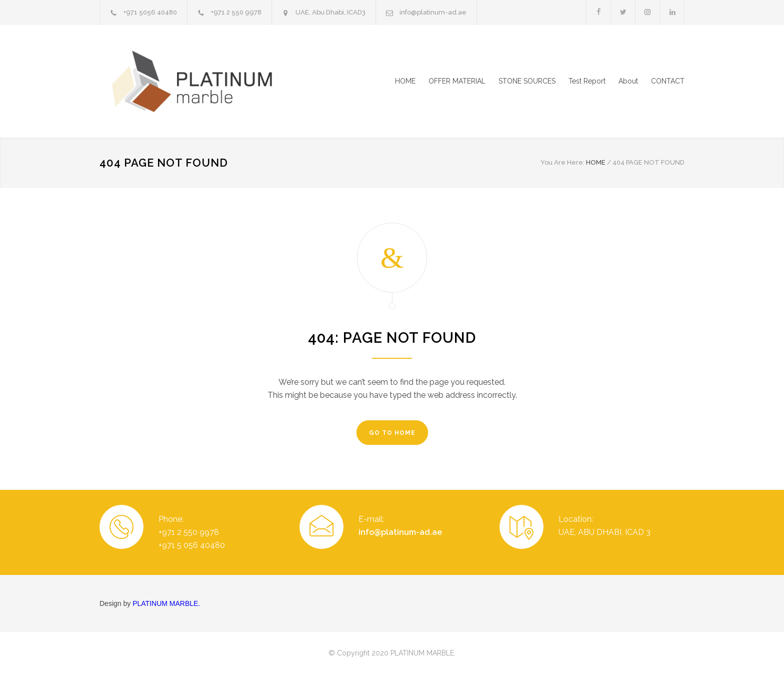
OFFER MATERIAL (457, 81)
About (628, 81)
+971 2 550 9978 (236, 12)
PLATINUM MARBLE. (166, 603)
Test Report (587, 81)
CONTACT (668, 81)
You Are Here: (562, 162)
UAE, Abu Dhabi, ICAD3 (330, 12)
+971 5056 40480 (150, 12)
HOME (405, 81)
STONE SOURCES (527, 81)
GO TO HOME (392, 433)
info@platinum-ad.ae (433, 12)
